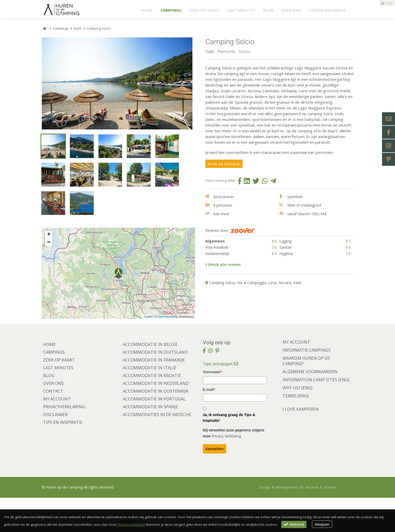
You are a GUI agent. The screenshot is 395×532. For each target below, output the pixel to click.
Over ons (291, 10)
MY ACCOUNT (296, 376)
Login (387, 3)
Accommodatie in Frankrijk (154, 394)
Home (147, 10)
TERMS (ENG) (296, 430)
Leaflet (148, 351)
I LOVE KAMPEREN (301, 443)
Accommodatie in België (150, 379)
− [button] (49, 277)
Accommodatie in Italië (150, 402)
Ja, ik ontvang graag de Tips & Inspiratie (229, 452)
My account (57, 433)
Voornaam (212, 406)
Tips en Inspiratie (327, 10)
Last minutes (241, 10)
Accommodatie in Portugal (154, 433)
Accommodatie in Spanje (150, 441)
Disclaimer (55, 449)
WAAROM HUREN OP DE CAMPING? (306, 395)
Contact (53, 425)
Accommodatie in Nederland (156, 418)
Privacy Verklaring (226, 470)
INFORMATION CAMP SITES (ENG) (316, 414)
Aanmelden (215, 483)
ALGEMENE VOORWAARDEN (310, 406)
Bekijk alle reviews (223, 268)
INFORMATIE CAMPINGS (307, 384)
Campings (171, 10)
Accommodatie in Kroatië (152, 410)
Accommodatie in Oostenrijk (156, 425)
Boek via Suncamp (227, 167)
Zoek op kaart (204, 10)
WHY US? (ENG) (297, 422)
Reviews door (230, 234)
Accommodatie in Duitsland (155, 386)
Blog (268, 10)
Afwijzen (327, 524)
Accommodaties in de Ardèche (157, 449)
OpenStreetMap (168, 351)
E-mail (209, 424)
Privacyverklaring (64, 441)
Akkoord (295, 524)
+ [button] (49, 269)
